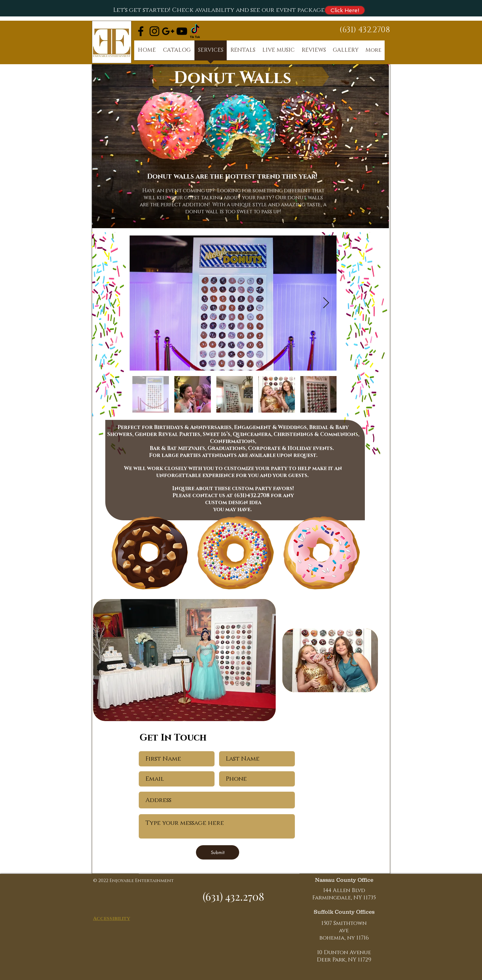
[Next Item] (326, 303)
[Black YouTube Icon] (182, 31)
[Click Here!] (345, 10)
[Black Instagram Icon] (154, 31)
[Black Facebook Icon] (141, 31)
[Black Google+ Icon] (168, 31)
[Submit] (218, 852)
